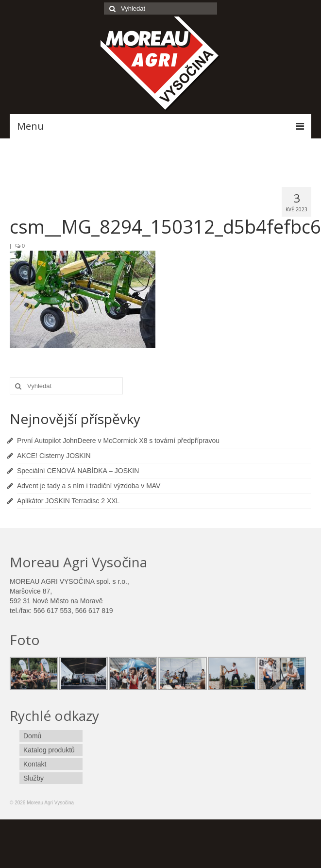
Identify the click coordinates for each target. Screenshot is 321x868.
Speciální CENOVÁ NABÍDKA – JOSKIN (78, 471)
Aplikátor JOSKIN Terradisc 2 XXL (68, 501)
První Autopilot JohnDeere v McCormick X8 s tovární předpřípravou (118, 441)
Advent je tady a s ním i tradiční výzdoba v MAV (89, 486)
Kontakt (35, 764)
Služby (34, 778)
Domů (32, 736)
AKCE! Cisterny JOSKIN (54, 456)
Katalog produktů (49, 750)
